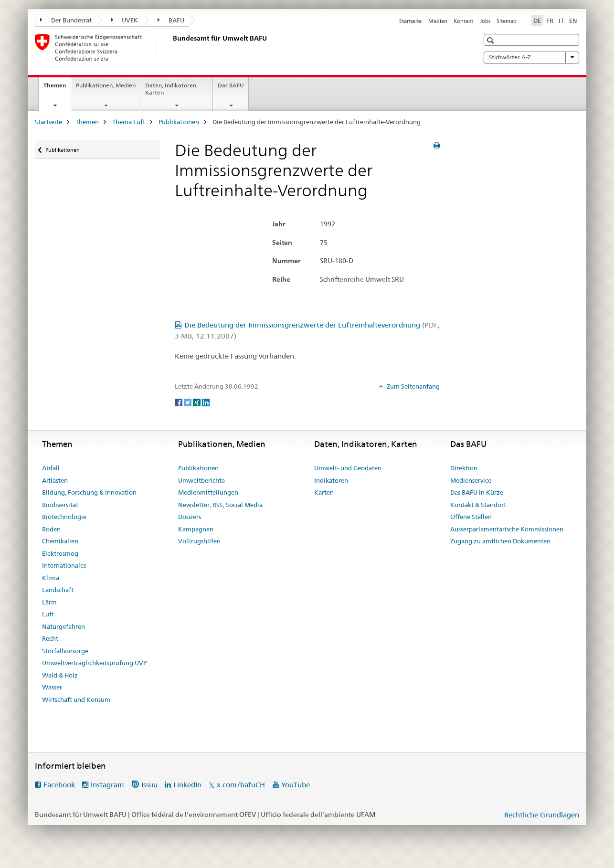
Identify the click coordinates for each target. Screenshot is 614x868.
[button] (492, 40)
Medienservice (471, 480)
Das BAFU (231, 85)
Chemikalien (60, 541)
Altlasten (55, 480)
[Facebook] (179, 402)
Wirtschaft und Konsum (76, 699)
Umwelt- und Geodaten (348, 468)
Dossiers (190, 517)
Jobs (485, 21)
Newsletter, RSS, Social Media (220, 505)
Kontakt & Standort (478, 505)
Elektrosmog (60, 553)
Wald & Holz (60, 675)
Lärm (49, 602)
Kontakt (463, 21)
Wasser (52, 687)
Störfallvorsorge (65, 651)
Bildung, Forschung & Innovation (89, 492)
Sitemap (507, 21)
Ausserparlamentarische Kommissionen (507, 529)
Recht (50, 638)
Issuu (149, 785)
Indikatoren (331, 480)
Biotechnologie (64, 517)
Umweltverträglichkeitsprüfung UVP (94, 663)
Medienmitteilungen (208, 492)
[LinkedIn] (206, 402)
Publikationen (179, 122)
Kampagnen (196, 529)
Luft (48, 614)
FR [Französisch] (550, 21)
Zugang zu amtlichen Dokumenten (500, 541)
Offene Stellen (471, 517)
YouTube (296, 785)
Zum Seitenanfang (413, 386)
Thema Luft (129, 122)
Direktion (464, 468)
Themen (57, 88)
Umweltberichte (201, 480)
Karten (324, 492)
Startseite (410, 21)
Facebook (59, 785)
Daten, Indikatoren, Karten (171, 89)
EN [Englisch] (573, 21)
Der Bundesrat (66, 20)
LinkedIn (187, 785)
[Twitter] (188, 402)
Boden (51, 529)
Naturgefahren (64, 626)
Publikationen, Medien (106, 85)
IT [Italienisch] (561, 21)
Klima (51, 578)
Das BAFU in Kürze (477, 492)
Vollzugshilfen (199, 541)
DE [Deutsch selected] (537, 21)
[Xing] (197, 402)
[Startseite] (171, 47)
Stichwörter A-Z (531, 57)
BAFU (171, 20)
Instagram (107, 785)
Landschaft (58, 590)
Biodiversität (60, 505)
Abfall (51, 468)
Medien (438, 21)
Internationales (64, 565)
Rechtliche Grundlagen (542, 815)
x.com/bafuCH (241, 785)
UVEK (125, 20)
